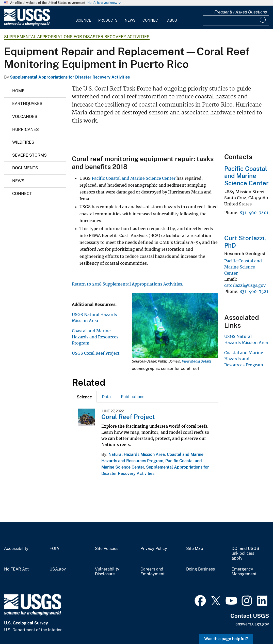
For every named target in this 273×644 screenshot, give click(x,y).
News (130, 20)
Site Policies (107, 549)
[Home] (27, 25)
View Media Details (197, 361)
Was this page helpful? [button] (226, 639)
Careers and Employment (152, 572)
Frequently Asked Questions (241, 12)
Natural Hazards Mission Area (137, 454)
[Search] (264, 20)
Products (108, 20)
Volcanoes (25, 117)
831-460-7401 (254, 213)
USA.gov (58, 569)
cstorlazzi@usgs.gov (245, 285)
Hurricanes (26, 130)
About (173, 20)
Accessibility (16, 549)
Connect (151, 20)
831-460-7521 (254, 291)
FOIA (54, 549)
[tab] (84, 397)
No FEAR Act (16, 569)
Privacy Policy (154, 549)
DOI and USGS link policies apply (245, 553)
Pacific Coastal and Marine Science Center (134, 178)
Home (18, 91)
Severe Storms (29, 155)
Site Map (195, 549)
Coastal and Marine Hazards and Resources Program (95, 337)
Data (106, 397)
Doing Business (200, 569)
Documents (25, 168)
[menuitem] (83, 17)
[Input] (236, 20)
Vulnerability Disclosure (107, 572)
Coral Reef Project (128, 417)
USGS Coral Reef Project (96, 353)
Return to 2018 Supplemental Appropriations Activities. (127, 284)
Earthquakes (27, 104)
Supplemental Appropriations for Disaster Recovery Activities (77, 37)
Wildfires (23, 142)
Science (83, 20)
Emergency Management (244, 572)
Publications (133, 397)
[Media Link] (175, 326)
